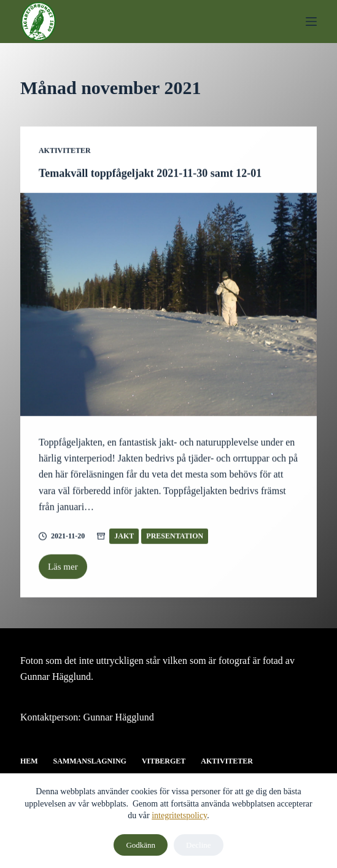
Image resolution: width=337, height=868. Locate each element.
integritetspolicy (179, 815)
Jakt (124, 537)
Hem (29, 761)
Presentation (175, 537)
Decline (198, 845)
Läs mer (68, 571)
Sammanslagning (90, 761)
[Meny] (311, 22)
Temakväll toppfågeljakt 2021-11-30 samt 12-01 (150, 173)
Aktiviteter (65, 151)
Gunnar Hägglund (119, 717)
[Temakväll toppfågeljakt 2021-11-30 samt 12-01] (169, 305)
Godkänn (141, 845)
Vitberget (164, 761)
